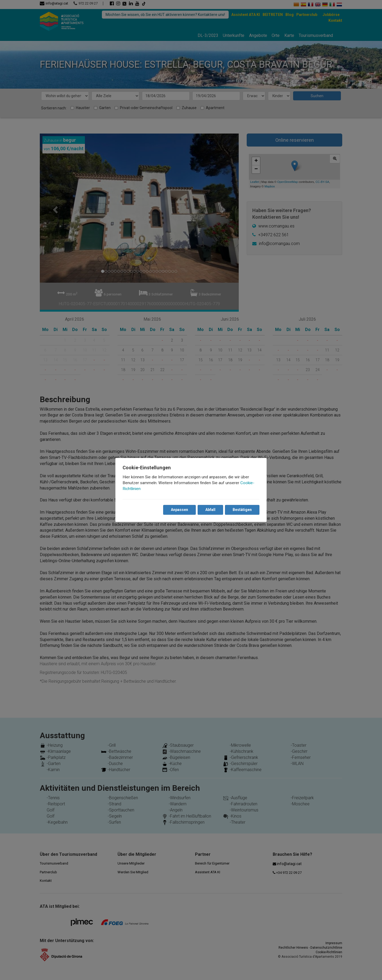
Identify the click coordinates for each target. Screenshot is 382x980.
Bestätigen (242, 510)
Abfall (210, 510)
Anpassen (179, 510)
